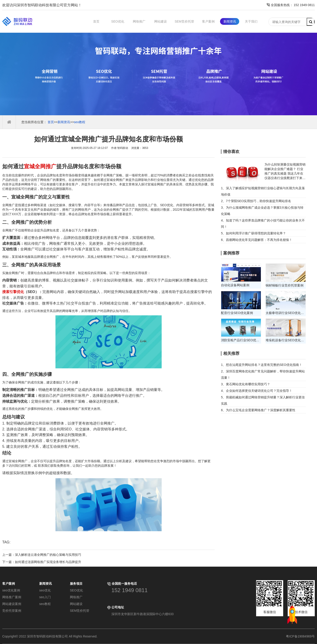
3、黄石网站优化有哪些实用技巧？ (246, 384)
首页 (96, 21)
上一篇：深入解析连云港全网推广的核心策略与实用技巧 (42, 555)
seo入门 (45, 597)
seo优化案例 (11, 590)
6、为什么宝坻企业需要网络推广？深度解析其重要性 (258, 410)
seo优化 (45, 590)
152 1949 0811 (129, 590)
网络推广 (139, 21)
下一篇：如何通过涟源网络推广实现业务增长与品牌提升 (42, 562)
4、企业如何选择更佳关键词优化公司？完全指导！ (257, 391)
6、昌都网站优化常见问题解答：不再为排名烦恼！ (257, 240)
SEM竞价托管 (184, 21)
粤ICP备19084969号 (300, 636)
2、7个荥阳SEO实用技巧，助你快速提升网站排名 (256, 201)
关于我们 (251, 21)
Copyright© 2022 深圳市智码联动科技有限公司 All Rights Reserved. (52, 636)
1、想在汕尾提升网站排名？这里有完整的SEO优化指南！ (261, 365)
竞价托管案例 (12, 611)
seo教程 (80, 122)
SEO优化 (118, 21)
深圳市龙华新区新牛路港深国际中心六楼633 (142, 614)
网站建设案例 (12, 604)
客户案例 (208, 21)
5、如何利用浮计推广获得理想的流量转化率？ (253, 233)
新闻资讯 (230, 21)
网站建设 (161, 21)
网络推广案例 (12, 597)
